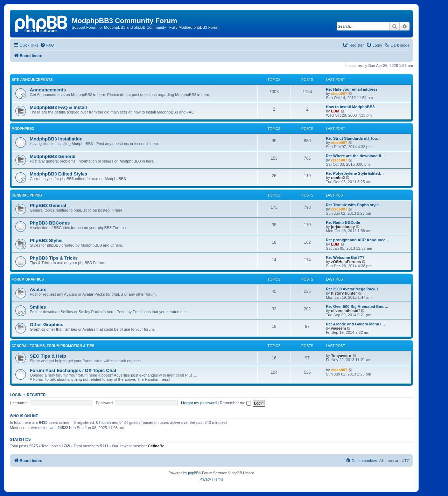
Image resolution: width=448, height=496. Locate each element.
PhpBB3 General (48, 205)
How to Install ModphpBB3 (350, 107)
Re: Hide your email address (352, 89)
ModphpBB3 (23, 129)
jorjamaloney (343, 227)
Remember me (235, 403)
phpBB (193, 473)
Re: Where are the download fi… (355, 156)
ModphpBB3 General (52, 156)
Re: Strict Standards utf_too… (353, 138)
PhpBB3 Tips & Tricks (54, 258)
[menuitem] (47, 45)
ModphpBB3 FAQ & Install (58, 107)
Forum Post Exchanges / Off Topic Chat (73, 370)
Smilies (38, 307)
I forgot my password (199, 403)
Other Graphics (47, 325)
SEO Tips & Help (48, 356)
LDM (335, 111)
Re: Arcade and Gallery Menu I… (356, 324)
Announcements (48, 90)
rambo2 (338, 178)
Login (16, 395)
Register (36, 395)
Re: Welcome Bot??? (345, 257)
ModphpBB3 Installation (56, 139)
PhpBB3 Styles (46, 240)
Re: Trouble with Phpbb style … (355, 205)
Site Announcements (32, 80)
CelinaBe (156, 446)
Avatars (38, 290)
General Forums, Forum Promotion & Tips (53, 346)
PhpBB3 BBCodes (50, 223)
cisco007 (339, 94)
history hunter (344, 293)
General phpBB (27, 195)
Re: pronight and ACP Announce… (358, 240)
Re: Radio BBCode (343, 222)
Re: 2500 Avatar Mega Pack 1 (352, 289)
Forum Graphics (28, 279)
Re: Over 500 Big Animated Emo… (357, 306)
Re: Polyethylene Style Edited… (355, 173)
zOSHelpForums (346, 262)
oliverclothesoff (345, 311)
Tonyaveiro (341, 356)
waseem (339, 328)
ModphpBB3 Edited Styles (58, 174)
